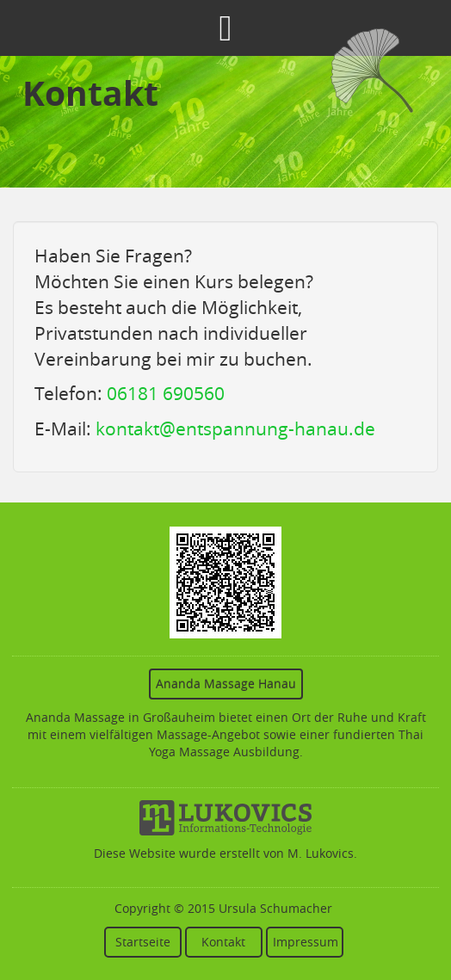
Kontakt (223, 942)
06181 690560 (166, 393)
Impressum (306, 942)
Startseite (143, 942)
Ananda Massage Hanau (226, 684)
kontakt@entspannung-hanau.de (235, 428)
